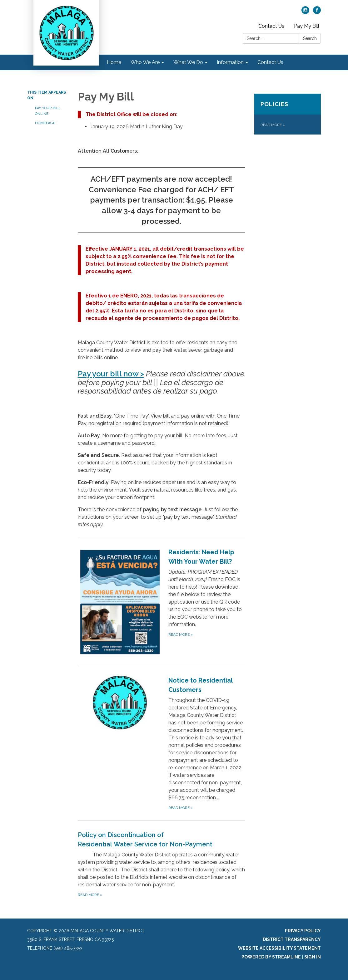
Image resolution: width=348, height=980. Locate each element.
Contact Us (271, 26)
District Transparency (292, 939)
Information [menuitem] (230, 62)
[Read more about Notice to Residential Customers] (162, 743)
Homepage (45, 123)
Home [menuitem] (114, 62)
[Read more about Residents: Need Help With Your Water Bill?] (162, 602)
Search (310, 38)
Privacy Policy (303, 931)
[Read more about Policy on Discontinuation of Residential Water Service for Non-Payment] (162, 864)
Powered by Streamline (271, 957)
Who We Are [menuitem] (145, 62)
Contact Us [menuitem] (270, 62)
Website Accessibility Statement (279, 948)
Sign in (313, 957)
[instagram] (305, 12)
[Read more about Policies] (288, 114)
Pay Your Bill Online (48, 111)
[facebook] (317, 12)
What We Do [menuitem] (188, 62)
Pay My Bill (307, 26)
